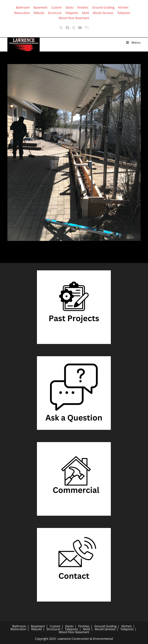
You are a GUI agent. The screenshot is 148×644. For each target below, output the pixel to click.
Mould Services (103, 13)
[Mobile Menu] (133, 42)
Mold (85, 13)
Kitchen (123, 7)
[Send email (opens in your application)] (87, 28)
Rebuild (39, 13)
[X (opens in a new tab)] (61, 28)
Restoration (22, 13)
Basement (40, 7)
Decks (70, 7)
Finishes (83, 7)
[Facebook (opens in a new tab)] (67, 28)
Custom (56, 7)
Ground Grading (103, 7)
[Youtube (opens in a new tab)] (80, 28)
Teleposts (72, 13)
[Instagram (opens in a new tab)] (74, 28)
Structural (55, 13)
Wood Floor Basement (74, 18)
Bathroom (23, 7)
